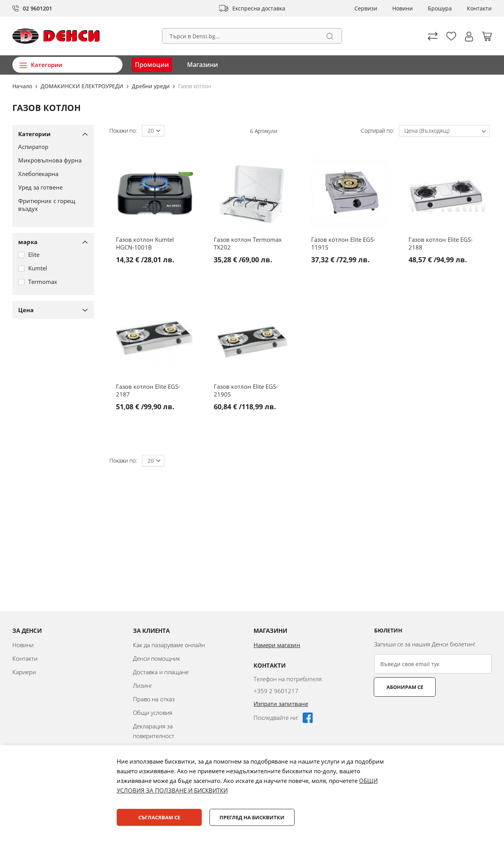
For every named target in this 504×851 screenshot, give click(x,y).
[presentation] (433, 716)
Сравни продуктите (433, 36)
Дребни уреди (152, 86)
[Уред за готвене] (50, 187)
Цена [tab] (26, 310)
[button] (469, 37)
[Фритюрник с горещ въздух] (50, 205)
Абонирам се (405, 687)
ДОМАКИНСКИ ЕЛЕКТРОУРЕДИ (83, 86)
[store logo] (56, 36)
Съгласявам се (159, 817)
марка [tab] (28, 242)
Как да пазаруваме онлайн (169, 645)
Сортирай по (377, 131)
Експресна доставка (259, 8)
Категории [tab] (34, 134)
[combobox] (252, 36)
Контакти (479, 8)
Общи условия (153, 713)
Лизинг (143, 685)
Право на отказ (154, 699)
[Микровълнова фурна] (50, 160)
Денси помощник (157, 658)
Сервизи (366, 8)
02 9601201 (37, 8)
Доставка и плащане (161, 672)
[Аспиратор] (50, 147)
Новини (403, 8)
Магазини (203, 65)
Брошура (440, 8)
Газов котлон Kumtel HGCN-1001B (145, 243)
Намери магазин (277, 645)
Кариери (24, 672)
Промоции (152, 65)
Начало (23, 86)
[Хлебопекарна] (50, 174)
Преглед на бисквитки (252, 817)
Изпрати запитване (281, 704)
